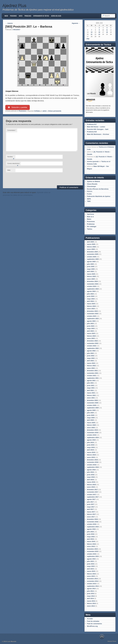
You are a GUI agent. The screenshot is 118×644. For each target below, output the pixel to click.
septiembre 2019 (93, 438)
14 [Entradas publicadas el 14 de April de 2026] (92, 32)
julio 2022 (90, 353)
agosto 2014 (91, 589)
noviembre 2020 (93, 403)
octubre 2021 (91, 376)
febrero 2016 (91, 544)
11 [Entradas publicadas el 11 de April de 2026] (107, 30)
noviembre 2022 (93, 343)
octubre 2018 (91, 465)
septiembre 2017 (93, 497)
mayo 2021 (91, 388)
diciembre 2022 (92, 341)
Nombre (11, 157)
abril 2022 (90, 361)
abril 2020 (90, 420)
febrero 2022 (91, 366)
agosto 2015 (91, 559)
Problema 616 (92, 132)
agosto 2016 (91, 529)
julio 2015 (90, 561)
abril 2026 (90, 242)
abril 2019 (90, 450)
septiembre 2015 (93, 556)
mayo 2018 (91, 477)
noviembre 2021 (93, 373)
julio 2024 (90, 294)
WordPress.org (92, 626)
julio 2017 (90, 502)
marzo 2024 (91, 304)
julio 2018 (90, 472)
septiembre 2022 (93, 348)
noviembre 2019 (93, 433)
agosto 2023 (91, 321)
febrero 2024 (91, 306)
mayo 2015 (91, 566)
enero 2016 (91, 546)
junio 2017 (91, 504)
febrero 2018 (91, 485)
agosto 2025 (91, 262)
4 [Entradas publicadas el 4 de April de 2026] (107, 28)
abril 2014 (90, 598)
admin (45, 111)
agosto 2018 (91, 470)
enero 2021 (91, 398)
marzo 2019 (91, 452)
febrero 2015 (91, 574)
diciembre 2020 (92, 400)
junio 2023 (91, 326)
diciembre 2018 (92, 460)
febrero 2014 (91, 603)
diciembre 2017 (92, 490)
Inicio (6, 16)
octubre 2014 (91, 584)
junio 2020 (91, 415)
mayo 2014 (91, 596)
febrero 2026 (91, 247)
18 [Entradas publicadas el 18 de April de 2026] (107, 32)
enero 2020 (91, 428)
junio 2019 (91, 445)
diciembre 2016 (92, 519)
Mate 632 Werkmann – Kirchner (98, 134)
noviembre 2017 (93, 492)
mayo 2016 (91, 537)
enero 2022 (91, 368)
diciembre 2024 (92, 281)
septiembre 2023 (93, 319)
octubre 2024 (91, 286)
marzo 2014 (91, 601)
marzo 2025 (91, 274)
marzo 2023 (91, 333)
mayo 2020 (91, 418)
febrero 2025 (91, 276)
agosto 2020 (91, 410)
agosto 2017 (91, 499)
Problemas (28, 16)
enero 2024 (91, 309)
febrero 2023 (91, 336)
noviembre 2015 (93, 551)
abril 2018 (90, 480)
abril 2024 (90, 301)
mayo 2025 (91, 269)
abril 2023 (90, 331)
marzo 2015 (91, 571)
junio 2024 (91, 296)
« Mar (88, 39)
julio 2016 (90, 532)
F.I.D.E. (89, 194)
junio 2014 (91, 594)
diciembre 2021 (92, 371)
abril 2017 (90, 509)
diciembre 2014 (92, 579)
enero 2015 (91, 576)
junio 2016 (91, 534)
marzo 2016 (91, 541)
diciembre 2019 (92, 430)
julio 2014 (90, 591)
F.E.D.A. (90, 191)
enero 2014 (91, 606)
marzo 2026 (91, 244)
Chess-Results (92, 184)
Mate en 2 (90, 217)
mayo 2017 (91, 507)
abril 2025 (90, 271)
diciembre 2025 (92, 252)
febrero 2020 (91, 425)
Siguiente (76, 23)
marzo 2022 (91, 363)
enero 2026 (91, 249)
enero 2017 (91, 517)
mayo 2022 (91, 358)
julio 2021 (90, 383)
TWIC (89, 201)
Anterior (9, 23)
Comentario (12, 130)
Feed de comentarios (94, 624)
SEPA (89, 199)
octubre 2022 (91, 346)
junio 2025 (91, 266)
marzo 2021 (91, 393)
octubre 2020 (91, 405)
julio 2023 (90, 324)
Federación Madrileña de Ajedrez (99, 196)
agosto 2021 (91, 381)
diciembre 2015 (92, 549)
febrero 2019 (91, 455)
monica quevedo (93, 161)
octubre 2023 (91, 316)
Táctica (89, 229)
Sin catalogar (92, 226)
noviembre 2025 (93, 254)
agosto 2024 (91, 291)
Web (9, 170)
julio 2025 (90, 264)
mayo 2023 (91, 328)
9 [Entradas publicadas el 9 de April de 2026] (99, 30)
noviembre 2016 (93, 522)
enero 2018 (91, 487)
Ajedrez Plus (14, 6)
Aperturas (90, 214)
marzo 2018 (91, 482)
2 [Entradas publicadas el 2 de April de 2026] (99, 28)
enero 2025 (91, 279)
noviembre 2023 (93, 314)
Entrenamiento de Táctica (41, 16)
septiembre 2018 (93, 467)
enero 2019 (91, 457)
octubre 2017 (91, 495)
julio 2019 (90, 442)
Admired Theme (112, 641)
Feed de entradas (93, 621)
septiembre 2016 (93, 527)
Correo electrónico (13, 164)
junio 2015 (91, 564)
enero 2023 (91, 338)
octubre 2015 (91, 554)
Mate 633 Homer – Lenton (96, 127)
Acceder (90, 619)
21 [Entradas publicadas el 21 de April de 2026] (92, 34)
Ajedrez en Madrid (93, 181)
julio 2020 (90, 413)
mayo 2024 (91, 299)
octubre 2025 (91, 257)
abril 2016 (90, 539)
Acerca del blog (56, 16)
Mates (21, 16)
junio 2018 (91, 475)
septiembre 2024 (93, 289)
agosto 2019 (91, 440)
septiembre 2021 (93, 378)
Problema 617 (92, 124)
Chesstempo (91, 186)
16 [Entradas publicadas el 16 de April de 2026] (99, 32)
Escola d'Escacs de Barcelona (98, 189)
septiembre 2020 (93, 408)
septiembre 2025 (93, 259)
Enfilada (37, 111)
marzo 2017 (91, 512)
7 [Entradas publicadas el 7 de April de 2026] (92, 30)
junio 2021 (91, 385)
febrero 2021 (91, 395)
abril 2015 (90, 569)
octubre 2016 (91, 524)
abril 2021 (90, 390)
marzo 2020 (91, 423)
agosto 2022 (91, 351)
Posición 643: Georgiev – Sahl (98, 129)
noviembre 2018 (93, 462)
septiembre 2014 (93, 586)
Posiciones (13, 16)
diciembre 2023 (92, 311)
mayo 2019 (91, 447)
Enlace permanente (55, 111)
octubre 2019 (91, 435)
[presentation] (23, 179)
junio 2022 (91, 356)
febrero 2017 (91, 514)
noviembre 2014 (93, 581)
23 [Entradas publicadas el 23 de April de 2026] (99, 34)
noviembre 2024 (93, 284)
